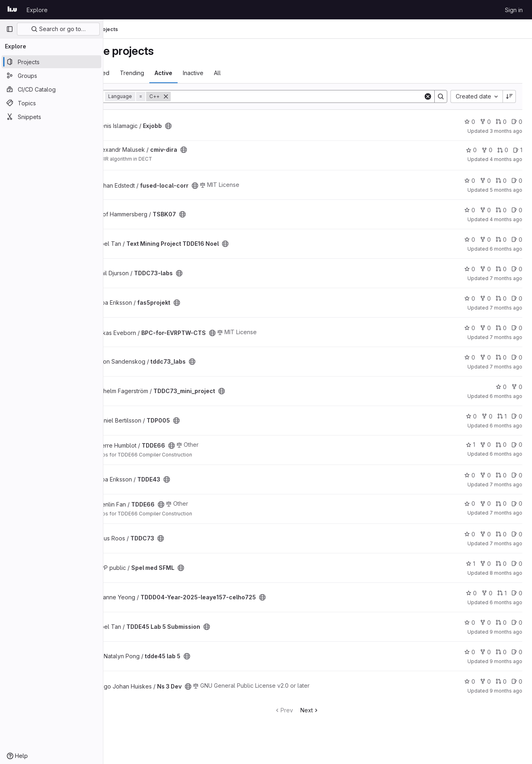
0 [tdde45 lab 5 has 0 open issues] (517, 652)
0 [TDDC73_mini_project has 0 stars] (501, 387)
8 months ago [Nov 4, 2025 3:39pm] (506, 573)
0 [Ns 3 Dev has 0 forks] (485, 681)
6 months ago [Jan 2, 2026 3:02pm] (506, 454)
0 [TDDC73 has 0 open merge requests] (501, 534)
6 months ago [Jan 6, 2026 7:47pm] (506, 426)
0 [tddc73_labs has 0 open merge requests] (501, 357)
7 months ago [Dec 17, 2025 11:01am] (506, 485)
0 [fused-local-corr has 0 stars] (470, 181)
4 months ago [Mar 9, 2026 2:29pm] (506, 219)
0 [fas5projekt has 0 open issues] (517, 298)
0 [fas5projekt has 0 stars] (470, 298)
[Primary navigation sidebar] (10, 29)
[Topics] (51, 103)
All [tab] (260, 73)
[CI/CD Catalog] (51, 89)
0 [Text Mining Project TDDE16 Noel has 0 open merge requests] (501, 240)
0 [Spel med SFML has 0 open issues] (517, 564)
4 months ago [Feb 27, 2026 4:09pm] (506, 159)
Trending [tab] (174, 73)
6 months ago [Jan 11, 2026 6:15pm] (506, 249)
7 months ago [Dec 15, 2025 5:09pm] (506, 513)
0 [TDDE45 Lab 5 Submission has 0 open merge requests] (501, 623)
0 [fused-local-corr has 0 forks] (485, 181)
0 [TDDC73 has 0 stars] (470, 534)
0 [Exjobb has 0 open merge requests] (501, 122)
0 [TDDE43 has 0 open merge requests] (501, 475)
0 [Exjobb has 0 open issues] (517, 122)
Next (331, 710)
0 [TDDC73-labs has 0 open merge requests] (501, 269)
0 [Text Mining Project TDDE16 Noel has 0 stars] (470, 240)
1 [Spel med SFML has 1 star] (470, 564)
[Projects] (51, 62)
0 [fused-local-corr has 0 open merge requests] (501, 181)
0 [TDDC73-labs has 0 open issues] (517, 269)
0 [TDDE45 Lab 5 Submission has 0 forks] (485, 623)
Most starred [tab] (135, 73)
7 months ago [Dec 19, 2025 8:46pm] (506, 278)
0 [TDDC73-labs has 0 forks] (485, 269)
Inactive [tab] (236, 73)
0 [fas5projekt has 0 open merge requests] (501, 298)
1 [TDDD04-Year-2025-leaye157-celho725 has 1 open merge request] (502, 593)
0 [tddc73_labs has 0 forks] (485, 357)
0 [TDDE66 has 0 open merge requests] (501, 445)
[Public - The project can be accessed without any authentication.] (211, 126)
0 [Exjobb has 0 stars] (470, 122)
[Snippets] (51, 117)
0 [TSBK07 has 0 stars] (470, 210)
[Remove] (208, 96)
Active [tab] (206, 73)
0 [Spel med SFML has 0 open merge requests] (501, 564)
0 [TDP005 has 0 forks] (487, 416)
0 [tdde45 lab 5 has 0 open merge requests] (501, 652)
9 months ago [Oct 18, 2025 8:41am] (506, 632)
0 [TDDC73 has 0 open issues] (517, 534)
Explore (37, 10)
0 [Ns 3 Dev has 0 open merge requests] (501, 681)
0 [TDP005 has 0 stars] (471, 416)
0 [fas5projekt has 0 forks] (485, 298)
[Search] (318, 96)
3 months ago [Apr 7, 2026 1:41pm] (506, 131)
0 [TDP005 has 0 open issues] (517, 416)
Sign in (514, 10)
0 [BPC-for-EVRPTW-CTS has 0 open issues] (517, 328)
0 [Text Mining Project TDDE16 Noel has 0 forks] (485, 240)
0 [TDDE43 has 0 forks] (485, 475)
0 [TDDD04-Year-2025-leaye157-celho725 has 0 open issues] (517, 593)
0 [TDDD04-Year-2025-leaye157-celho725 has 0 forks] (487, 593)
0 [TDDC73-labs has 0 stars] (470, 269)
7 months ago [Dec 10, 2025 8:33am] (506, 543)
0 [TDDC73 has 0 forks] (485, 534)
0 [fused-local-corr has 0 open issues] (517, 181)
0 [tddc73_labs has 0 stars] (470, 357)
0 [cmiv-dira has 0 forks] (487, 150)
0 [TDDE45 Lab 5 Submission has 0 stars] (470, 623)
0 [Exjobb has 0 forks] (485, 122)
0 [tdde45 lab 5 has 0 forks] (485, 652)
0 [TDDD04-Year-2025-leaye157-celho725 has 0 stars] (471, 593)
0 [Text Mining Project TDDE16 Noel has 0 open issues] (517, 240)
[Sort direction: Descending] (509, 96)
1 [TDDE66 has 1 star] (470, 445)
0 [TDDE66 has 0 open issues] (517, 445)
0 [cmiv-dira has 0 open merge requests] (503, 150)
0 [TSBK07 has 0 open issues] (517, 210)
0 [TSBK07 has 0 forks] (485, 210)
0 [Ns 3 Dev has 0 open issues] (517, 681)
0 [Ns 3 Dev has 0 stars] (470, 681)
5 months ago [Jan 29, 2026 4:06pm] (506, 190)
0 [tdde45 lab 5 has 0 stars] (470, 652)
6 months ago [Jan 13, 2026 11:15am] (506, 396)
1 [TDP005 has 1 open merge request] (502, 416)
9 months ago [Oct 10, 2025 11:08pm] (506, 661)
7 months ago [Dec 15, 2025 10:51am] (506, 337)
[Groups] (51, 75)
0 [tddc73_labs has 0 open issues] (517, 357)
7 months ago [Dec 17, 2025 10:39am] (506, 308)
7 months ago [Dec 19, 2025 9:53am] (506, 367)
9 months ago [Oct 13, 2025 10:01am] (506, 691)
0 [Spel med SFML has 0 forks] (485, 564)
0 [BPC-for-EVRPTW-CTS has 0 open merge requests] (501, 328)
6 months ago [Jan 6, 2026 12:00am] (506, 602)
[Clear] (428, 96)
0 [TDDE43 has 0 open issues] (517, 475)
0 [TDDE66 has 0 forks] (485, 445)
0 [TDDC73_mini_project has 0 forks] (517, 387)
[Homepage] (12, 10)
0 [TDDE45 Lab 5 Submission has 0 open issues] (517, 623)
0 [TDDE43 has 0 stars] (470, 475)
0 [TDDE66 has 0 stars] (470, 503)
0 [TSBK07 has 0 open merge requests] (501, 210)
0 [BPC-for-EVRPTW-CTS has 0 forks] (485, 328)
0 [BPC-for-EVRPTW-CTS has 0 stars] (470, 328)
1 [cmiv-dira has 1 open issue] (518, 150)
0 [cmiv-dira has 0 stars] (471, 150)
